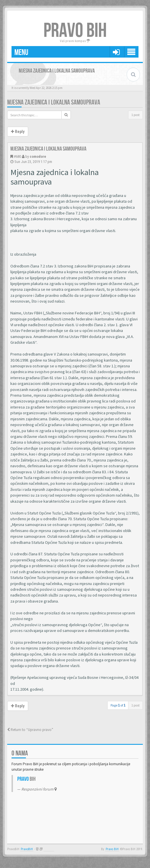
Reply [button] (18, 132)
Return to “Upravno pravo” (30, 730)
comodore (38, 156)
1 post (135, 115)
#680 (17, 156)
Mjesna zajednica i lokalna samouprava (54, 102)
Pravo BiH (112, 849)
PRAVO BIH (75, 31)
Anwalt (49, 849)
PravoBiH (27, 849)
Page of (118, 705)
